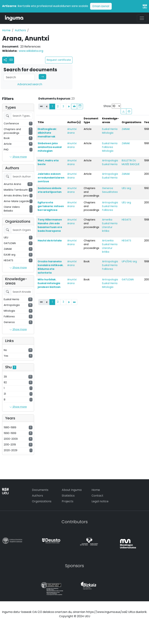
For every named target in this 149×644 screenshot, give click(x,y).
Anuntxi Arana (72, 131)
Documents (40, 490)
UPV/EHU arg (129, 261)
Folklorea (108, 147)
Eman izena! (101, 6)
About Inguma (72, 490)
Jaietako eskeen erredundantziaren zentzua (51, 178)
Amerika (107, 220)
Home (6, 30)
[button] (11, 60)
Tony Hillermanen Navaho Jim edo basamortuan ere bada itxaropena (50, 225)
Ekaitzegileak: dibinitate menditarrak (47, 133)
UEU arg (126, 188)
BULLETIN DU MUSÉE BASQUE (131, 162)
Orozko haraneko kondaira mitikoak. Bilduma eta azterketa (51, 267)
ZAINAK (126, 129)
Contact (97, 496)
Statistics (68, 496)
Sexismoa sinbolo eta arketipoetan (50, 190)
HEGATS (126, 220)
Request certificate (59, 60)
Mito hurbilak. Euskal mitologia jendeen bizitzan (49, 283)
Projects (68, 501)
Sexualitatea (110, 192)
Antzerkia (108, 241)
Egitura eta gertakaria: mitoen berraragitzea (51, 206)
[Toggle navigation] (142, 18)
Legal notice (100, 501)
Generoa (108, 188)
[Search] (19, 77)
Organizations (42, 501)
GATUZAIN (128, 279)
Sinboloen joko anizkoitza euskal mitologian (50, 147)
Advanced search (30, 84)
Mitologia (108, 133)
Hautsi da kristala (50, 241)
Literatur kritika (107, 229)
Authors (20, 30)
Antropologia (110, 160)
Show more (18, 157)
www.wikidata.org (31, 51)
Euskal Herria (110, 129)
